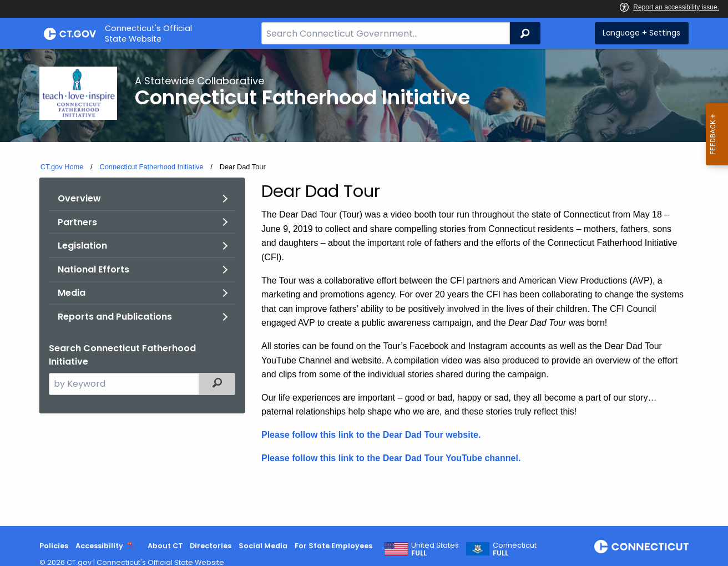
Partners (77, 222)
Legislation (82, 246)
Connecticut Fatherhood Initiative (151, 167)
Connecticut (515, 549)
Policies (54, 546)
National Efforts (93, 269)
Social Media (263, 546)
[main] (364, 287)
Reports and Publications (115, 317)
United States (435, 549)
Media (72, 293)
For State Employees (333, 546)
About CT (165, 546)
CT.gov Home (62, 167)
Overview (79, 198)
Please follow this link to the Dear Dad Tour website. (371, 435)
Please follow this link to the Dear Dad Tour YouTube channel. (391, 458)
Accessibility (99, 546)
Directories (211, 546)
